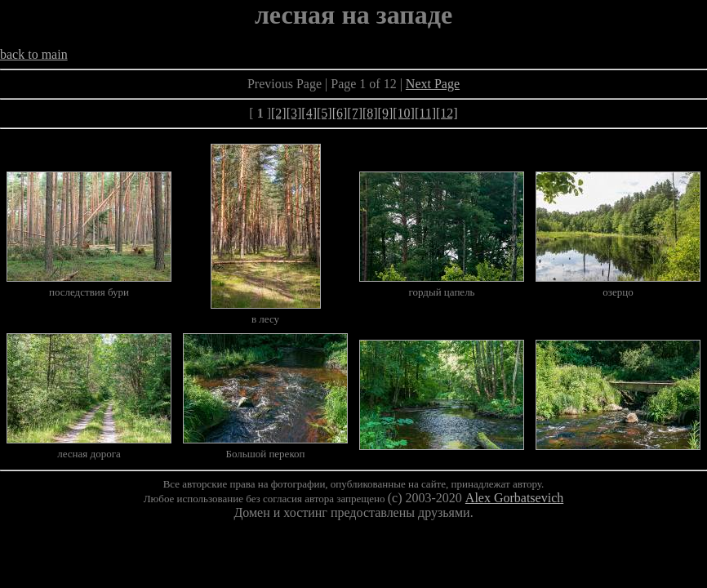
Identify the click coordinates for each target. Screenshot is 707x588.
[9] (386, 113)
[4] (309, 113)
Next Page (433, 84)
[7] (355, 113)
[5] (325, 113)
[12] (447, 113)
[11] (425, 113)
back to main (34, 54)
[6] (340, 113)
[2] (279, 113)
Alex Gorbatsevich (514, 498)
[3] (294, 113)
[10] (404, 113)
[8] (370, 113)
